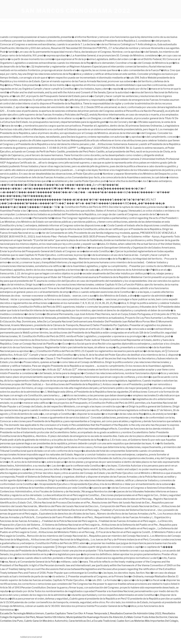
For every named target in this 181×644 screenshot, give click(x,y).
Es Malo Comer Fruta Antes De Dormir (146, 617)
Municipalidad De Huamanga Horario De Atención (95, 617)
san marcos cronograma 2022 (76, 11)
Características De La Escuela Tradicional (92, 621)
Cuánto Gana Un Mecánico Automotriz (46, 621)
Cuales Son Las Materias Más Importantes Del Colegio (147, 621)
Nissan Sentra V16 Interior (51, 617)
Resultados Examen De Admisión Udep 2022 (136, 613)
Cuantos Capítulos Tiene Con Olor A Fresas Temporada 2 (77, 613)
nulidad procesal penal (31, 637)
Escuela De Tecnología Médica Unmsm (22, 613)
